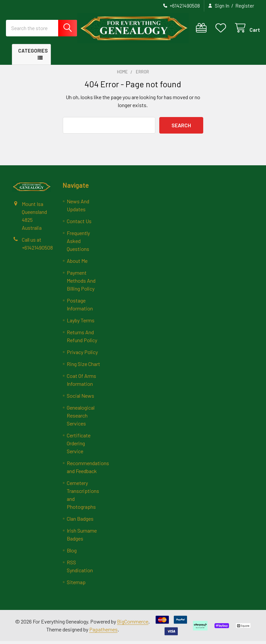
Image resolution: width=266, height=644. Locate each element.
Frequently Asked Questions (78, 244)
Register (245, 6)
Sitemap (76, 585)
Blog (72, 553)
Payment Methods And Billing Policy (81, 283)
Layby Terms (81, 323)
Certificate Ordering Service (79, 446)
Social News (80, 399)
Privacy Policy (82, 355)
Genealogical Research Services (81, 418)
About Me (77, 264)
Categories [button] (33, 53)
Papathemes (103, 632)
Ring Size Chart (83, 367)
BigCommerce (133, 624)
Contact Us (79, 224)
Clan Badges (80, 522)
